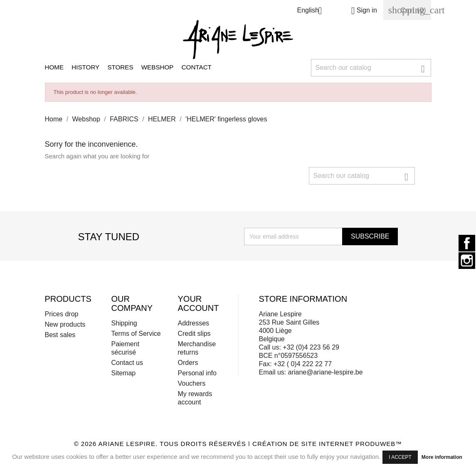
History (85, 67)
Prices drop (62, 314)
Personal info (197, 373)
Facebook (467, 243)
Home (54, 67)
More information (442, 457)
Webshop (158, 67)
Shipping (124, 323)
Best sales (60, 335)
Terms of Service (136, 334)
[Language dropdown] (312, 11)
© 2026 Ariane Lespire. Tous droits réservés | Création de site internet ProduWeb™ (238, 444)
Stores (120, 67)
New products (65, 324)
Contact (197, 67)
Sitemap (123, 373)
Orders (188, 363)
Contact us (127, 363)
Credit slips (194, 334)
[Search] (371, 68)
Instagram (467, 261)
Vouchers (191, 383)
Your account (198, 303)
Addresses (193, 323)
